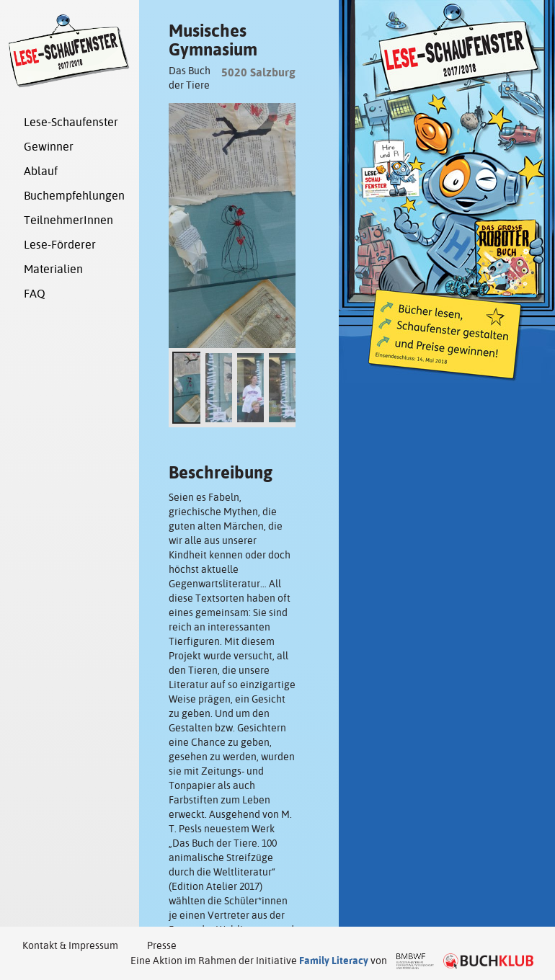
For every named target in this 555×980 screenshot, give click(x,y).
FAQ (35, 294)
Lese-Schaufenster (71, 122)
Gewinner (49, 147)
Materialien (53, 269)
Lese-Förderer (60, 245)
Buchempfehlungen (74, 196)
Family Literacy (334, 961)
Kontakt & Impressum (70, 945)
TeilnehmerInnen (68, 220)
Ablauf (41, 171)
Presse (162, 945)
